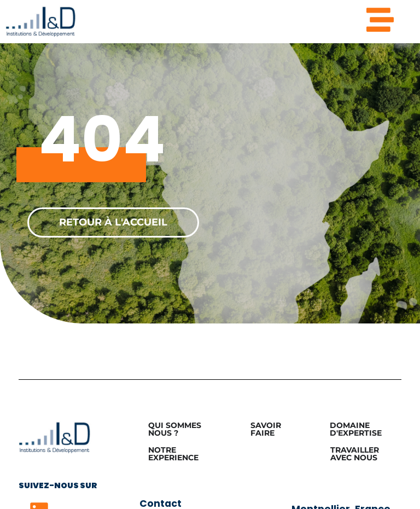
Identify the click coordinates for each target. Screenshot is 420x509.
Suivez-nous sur (58, 485)
